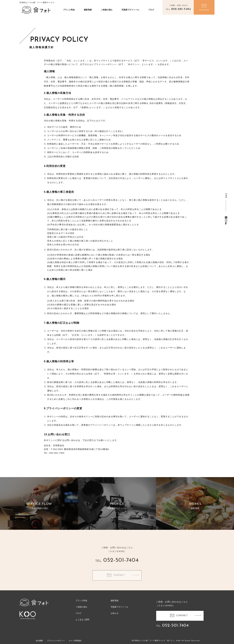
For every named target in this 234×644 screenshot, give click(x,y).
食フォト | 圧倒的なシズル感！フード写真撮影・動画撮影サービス (36, 10)
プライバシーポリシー (56, 641)
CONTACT (119, 581)
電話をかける (178, 7)
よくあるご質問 (82, 620)
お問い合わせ (204, 7)
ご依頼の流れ (107, 10)
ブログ (151, 10)
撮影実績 (88, 10)
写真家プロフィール (130, 10)
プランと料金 (69, 10)
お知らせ (115, 613)
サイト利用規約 (75, 641)
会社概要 (39, 641)
